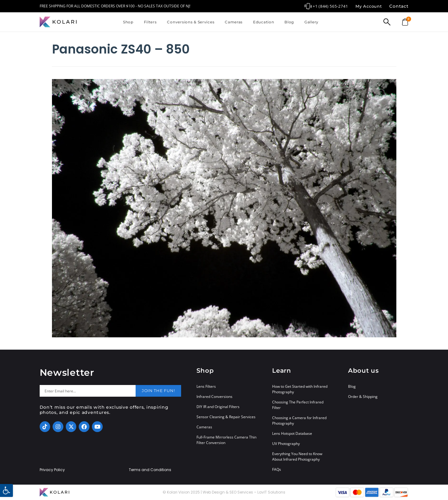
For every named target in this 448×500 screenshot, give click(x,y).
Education (264, 22)
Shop (128, 22)
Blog (289, 22)
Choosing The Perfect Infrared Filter (298, 405)
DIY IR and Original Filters (218, 407)
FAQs (277, 469)
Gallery (311, 22)
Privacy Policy (52, 470)
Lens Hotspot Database (292, 433)
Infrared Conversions (214, 397)
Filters (150, 22)
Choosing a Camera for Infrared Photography (299, 421)
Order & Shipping (363, 397)
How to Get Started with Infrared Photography (300, 389)
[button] (6, 490)
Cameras (234, 22)
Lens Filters (206, 386)
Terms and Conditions (150, 470)
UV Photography (286, 444)
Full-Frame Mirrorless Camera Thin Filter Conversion (226, 440)
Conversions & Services (191, 22)
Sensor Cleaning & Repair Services (226, 417)
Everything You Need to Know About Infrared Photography (297, 456)
